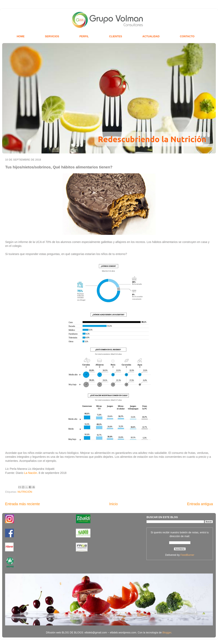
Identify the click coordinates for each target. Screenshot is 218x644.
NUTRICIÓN (25, 492)
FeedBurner (187, 555)
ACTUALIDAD (151, 36)
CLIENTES (116, 36)
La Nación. (31, 473)
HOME (21, 36)
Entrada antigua (200, 504)
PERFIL (84, 36)
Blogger (167, 633)
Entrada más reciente (22, 504)
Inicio (113, 504)
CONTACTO (187, 36)
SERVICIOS (52, 36)
